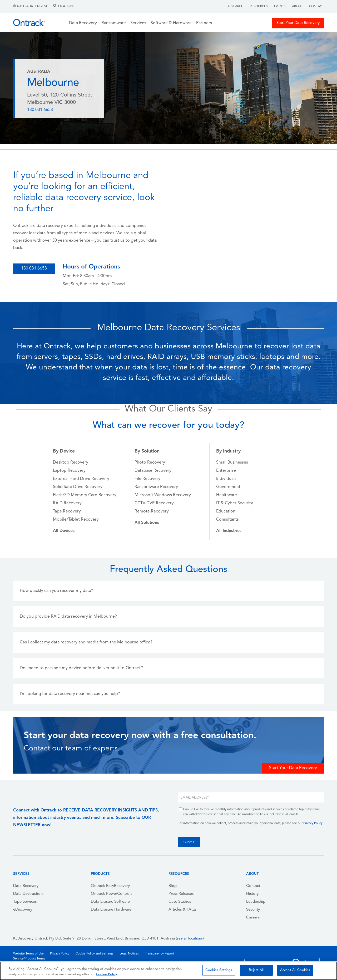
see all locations (190, 939)
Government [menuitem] (228, 487)
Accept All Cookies (295, 970)
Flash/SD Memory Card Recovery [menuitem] (85, 495)
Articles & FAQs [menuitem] (182, 910)
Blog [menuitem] (173, 886)
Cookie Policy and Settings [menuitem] (94, 954)
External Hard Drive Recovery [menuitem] (81, 479)
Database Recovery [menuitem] (153, 471)
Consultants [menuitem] (227, 520)
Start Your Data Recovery (298, 23)
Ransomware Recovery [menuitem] (156, 487)
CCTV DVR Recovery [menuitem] (154, 503)
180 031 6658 (40, 110)
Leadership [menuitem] (256, 902)
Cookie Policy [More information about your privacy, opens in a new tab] (106, 974)
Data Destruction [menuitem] (28, 894)
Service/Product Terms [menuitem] (29, 959)
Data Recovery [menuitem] (26, 886)
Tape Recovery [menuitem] (67, 511)
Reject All (256, 970)
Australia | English (31, 6)
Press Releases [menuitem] (181, 894)
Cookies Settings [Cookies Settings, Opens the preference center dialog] (219, 970)
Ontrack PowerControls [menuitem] (111, 894)
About (297, 7)
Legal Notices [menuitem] (129, 954)
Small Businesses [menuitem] (232, 463)
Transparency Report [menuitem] (160, 954)
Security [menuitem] (253, 910)
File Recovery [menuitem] (147, 479)
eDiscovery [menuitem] (23, 910)
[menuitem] (64, 531)
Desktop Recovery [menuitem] (71, 463)
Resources (259, 7)
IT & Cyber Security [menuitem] (235, 503)
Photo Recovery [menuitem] (150, 463)
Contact (316, 7)
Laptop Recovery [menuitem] (69, 471)
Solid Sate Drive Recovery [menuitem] (78, 487)
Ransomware (114, 23)
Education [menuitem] (226, 511)
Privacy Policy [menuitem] (60, 954)
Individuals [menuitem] (226, 479)
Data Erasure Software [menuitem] (110, 902)
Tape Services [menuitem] (25, 902)
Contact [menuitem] (253, 886)
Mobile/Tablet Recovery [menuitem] (76, 520)
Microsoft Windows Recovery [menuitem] (163, 495)
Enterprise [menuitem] (226, 471)
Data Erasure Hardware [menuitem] (111, 910)
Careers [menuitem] (253, 918)
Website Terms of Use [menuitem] (28, 954)
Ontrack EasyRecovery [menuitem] (110, 886)
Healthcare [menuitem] (227, 495)
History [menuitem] (252, 894)
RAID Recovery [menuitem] (67, 503)
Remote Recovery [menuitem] (152, 511)
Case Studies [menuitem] (180, 902)
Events (280, 7)
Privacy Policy (313, 823)
